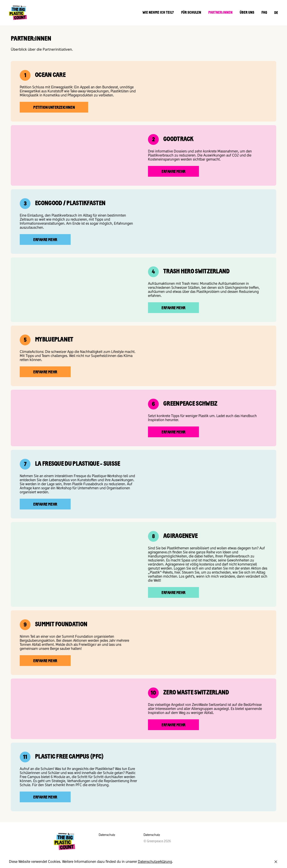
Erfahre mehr (173, 172)
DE (276, 13)
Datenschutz (107, 835)
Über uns (247, 13)
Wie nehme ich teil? (158, 13)
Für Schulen (191, 13)
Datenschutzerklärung (155, 862)
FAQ (264, 13)
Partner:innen (220, 13)
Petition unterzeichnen (54, 108)
